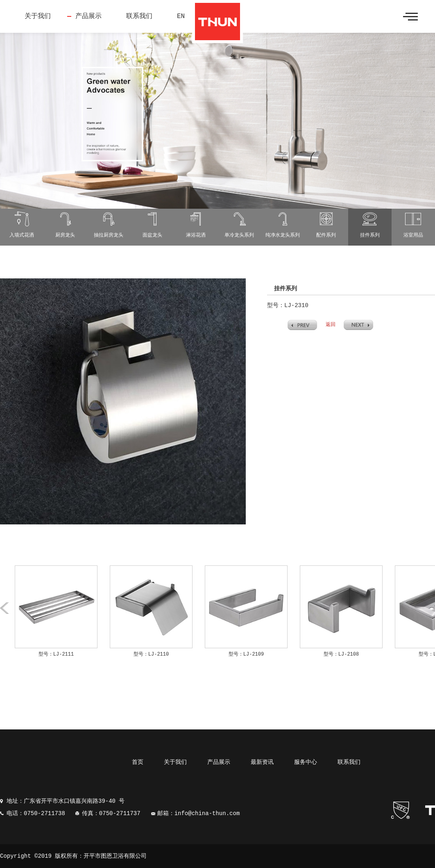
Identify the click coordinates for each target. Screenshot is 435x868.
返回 (331, 325)
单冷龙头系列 (239, 235)
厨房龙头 (65, 235)
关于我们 (38, 16)
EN (181, 16)
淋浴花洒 (196, 235)
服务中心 (306, 762)
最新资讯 (262, 762)
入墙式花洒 (22, 235)
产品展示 (88, 16)
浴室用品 (413, 235)
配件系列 (326, 235)
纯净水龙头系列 (283, 235)
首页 (138, 762)
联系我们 (139, 16)
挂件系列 (370, 235)
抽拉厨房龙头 (109, 235)
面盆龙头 (152, 235)
